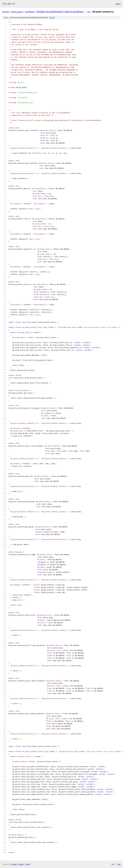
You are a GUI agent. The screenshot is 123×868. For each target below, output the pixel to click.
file (52, 18)
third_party (17, 12)
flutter (6, 12)
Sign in (118, 4)
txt (113, 864)
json (119, 864)
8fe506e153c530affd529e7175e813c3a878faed (60, 12)
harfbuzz (30, 12)
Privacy (21, 864)
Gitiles (15, 864)
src (89, 12)
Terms (28, 864)
